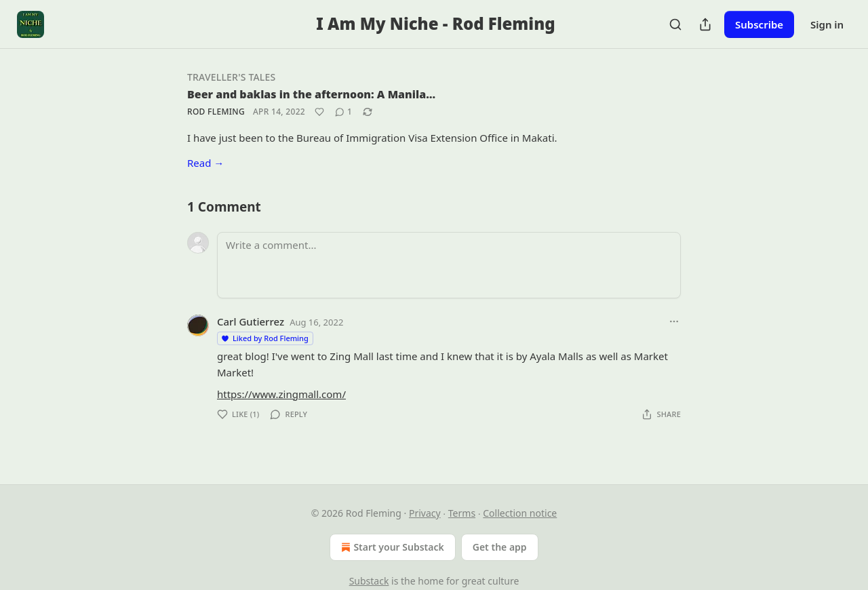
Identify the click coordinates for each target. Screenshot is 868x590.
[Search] (675, 24)
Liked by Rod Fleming (264, 338)
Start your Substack (391, 547)
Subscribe (759, 24)
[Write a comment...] (449, 265)
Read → (205, 163)
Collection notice (520, 513)
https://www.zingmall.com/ (281, 394)
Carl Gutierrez (251, 321)
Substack (369, 581)
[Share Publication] (705, 24)
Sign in (827, 24)
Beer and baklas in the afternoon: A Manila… (311, 94)
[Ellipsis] (674, 321)
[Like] (319, 112)
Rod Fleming (216, 112)
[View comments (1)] (343, 112)
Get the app (500, 547)
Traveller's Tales (231, 77)
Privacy (425, 513)
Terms (462, 513)
